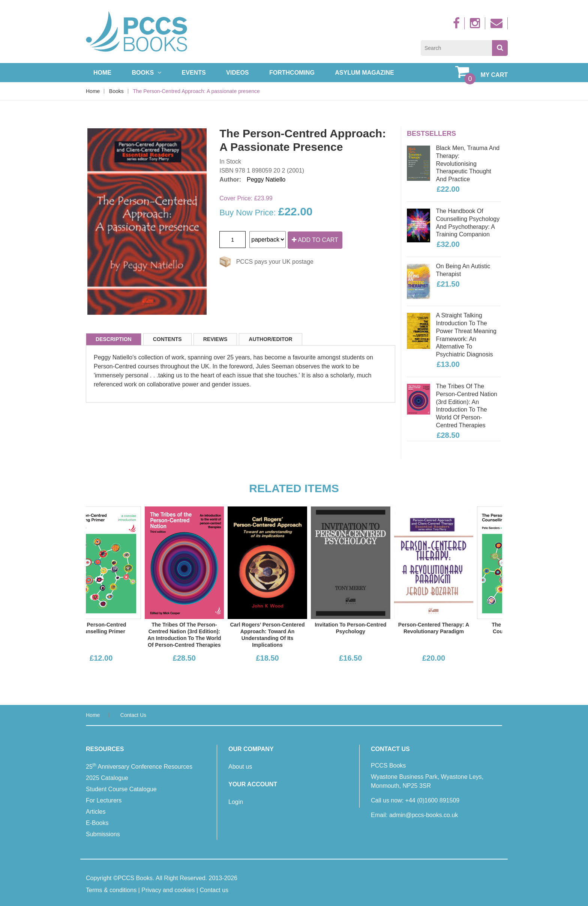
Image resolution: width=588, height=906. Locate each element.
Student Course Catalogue (121, 789)
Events (194, 73)
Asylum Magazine (364, 73)
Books (146, 73)
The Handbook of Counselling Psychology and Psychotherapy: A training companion (468, 223)
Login (236, 802)
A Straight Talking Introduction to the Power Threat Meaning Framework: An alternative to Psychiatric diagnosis (466, 335)
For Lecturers (104, 800)
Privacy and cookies (168, 890)
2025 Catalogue (107, 778)
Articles (96, 812)
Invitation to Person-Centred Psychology (378, 628)
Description (114, 339)
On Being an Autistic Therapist (463, 270)
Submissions (103, 834)
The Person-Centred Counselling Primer (128, 628)
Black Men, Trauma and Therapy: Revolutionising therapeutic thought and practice (468, 164)
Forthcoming (292, 73)
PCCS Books (135, 878)
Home (102, 73)
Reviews (215, 339)
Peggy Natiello (266, 180)
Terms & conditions (111, 890)
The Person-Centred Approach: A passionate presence (196, 91)
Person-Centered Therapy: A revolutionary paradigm (461, 628)
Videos (237, 73)
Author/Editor (270, 339)
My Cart (481, 72)
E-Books (97, 823)
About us (240, 767)
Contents (167, 339)
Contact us (133, 715)
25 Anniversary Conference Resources (139, 766)
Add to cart (315, 240)
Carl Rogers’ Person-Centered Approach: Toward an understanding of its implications (295, 635)
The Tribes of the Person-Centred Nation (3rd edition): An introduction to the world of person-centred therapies (466, 406)
